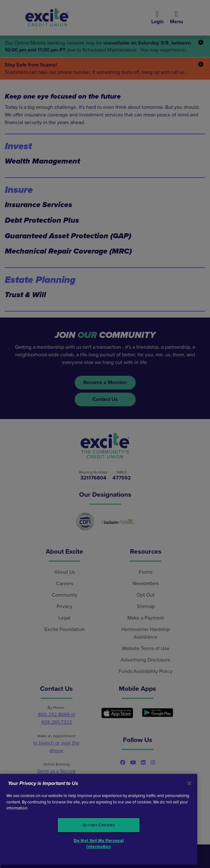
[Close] (189, 783)
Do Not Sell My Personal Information (99, 843)
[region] (99, 819)
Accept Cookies (99, 825)
